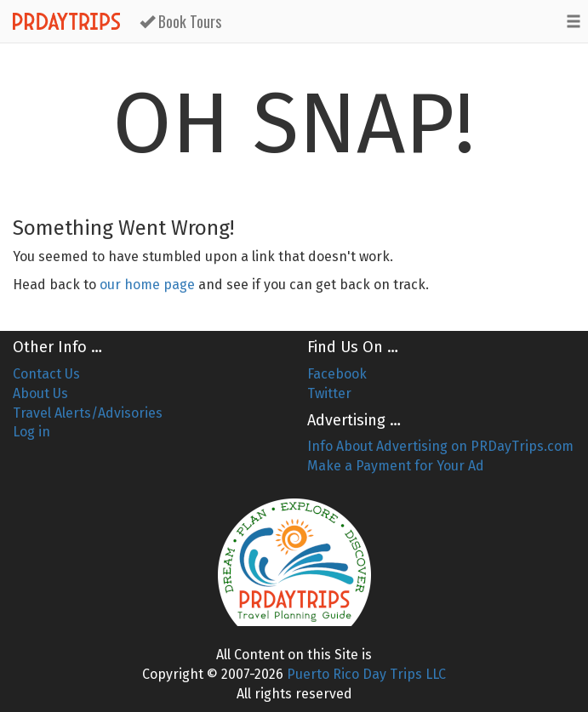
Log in (31, 432)
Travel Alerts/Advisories (88, 413)
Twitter (329, 393)
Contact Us (46, 374)
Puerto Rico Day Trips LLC (366, 674)
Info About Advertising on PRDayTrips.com (440, 446)
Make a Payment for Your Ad (396, 466)
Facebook (337, 374)
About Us (40, 393)
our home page (147, 285)
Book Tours (180, 21)
